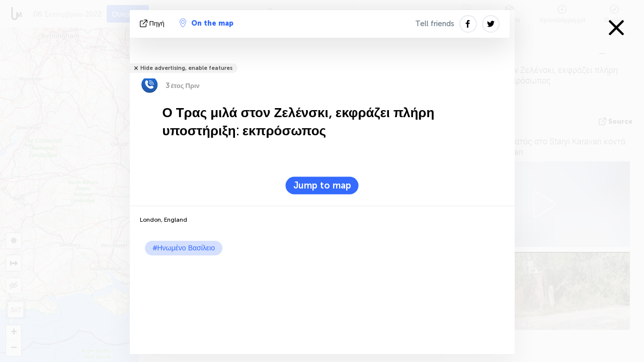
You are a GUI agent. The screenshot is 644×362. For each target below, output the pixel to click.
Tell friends (435, 24)
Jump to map (322, 186)
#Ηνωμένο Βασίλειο (184, 248)
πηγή (153, 23)
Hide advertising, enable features (186, 68)
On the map (207, 23)
